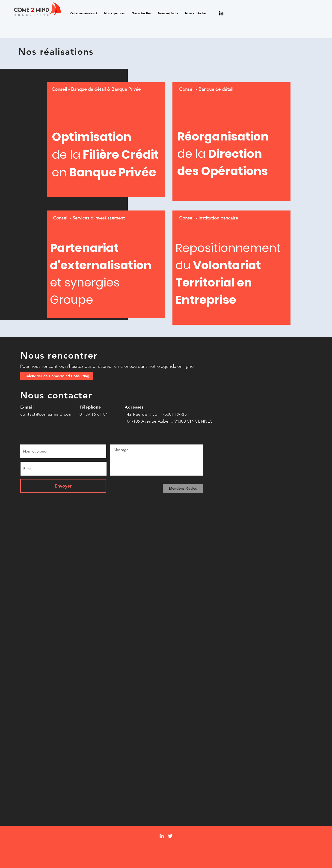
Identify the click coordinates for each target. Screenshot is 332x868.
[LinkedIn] (162, 836)
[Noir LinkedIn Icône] (221, 13)
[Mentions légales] (183, 488)
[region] (106, 140)
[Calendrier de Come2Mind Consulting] (57, 376)
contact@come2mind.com (46, 414)
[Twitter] (170, 836)
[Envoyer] (63, 486)
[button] (84, 13)
